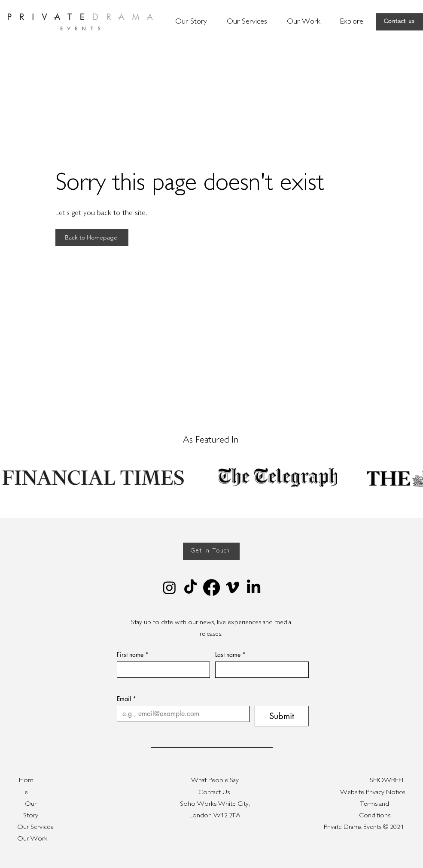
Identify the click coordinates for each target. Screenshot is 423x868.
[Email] (181, 714)
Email (126, 699)
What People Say (215, 781)
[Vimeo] (233, 587)
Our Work (32, 839)
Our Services (35, 827)
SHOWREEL (387, 781)
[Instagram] (169, 587)
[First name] (161, 670)
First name (133, 654)
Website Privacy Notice (373, 793)
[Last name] (259, 670)
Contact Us (215, 793)
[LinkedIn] (254, 587)
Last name (230, 654)
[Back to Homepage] (92, 237)
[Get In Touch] (211, 551)
